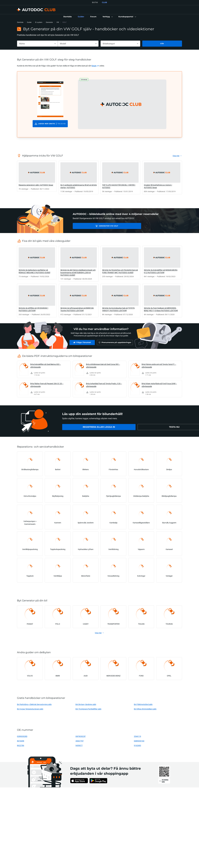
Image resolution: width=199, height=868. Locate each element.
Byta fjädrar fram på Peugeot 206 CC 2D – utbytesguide (47, 385)
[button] (107, 17)
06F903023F (81, 736)
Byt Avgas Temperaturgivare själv (30, 709)
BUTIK (95, 2)
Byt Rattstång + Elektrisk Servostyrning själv (34, 704)
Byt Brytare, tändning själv (86, 704)
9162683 (137, 745)
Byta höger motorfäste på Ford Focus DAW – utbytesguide (159, 385)
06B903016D (139, 741)
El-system (39, 22)
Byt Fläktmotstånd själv (143, 704)
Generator (49, 22)
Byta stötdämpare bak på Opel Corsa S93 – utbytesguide (103, 366)
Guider (29, 22)
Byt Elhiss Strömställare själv (145, 709)
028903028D (22, 736)
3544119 (137, 736)
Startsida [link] (20, 22)
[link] (68, 17)
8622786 (21, 745)
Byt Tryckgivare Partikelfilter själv (88, 709)
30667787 (80, 741)
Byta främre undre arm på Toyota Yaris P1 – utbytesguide (159, 366)
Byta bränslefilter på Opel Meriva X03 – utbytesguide (46, 366)
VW (58, 22)
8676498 (21, 741)
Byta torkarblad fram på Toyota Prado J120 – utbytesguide (104, 385)
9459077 (79, 745)
